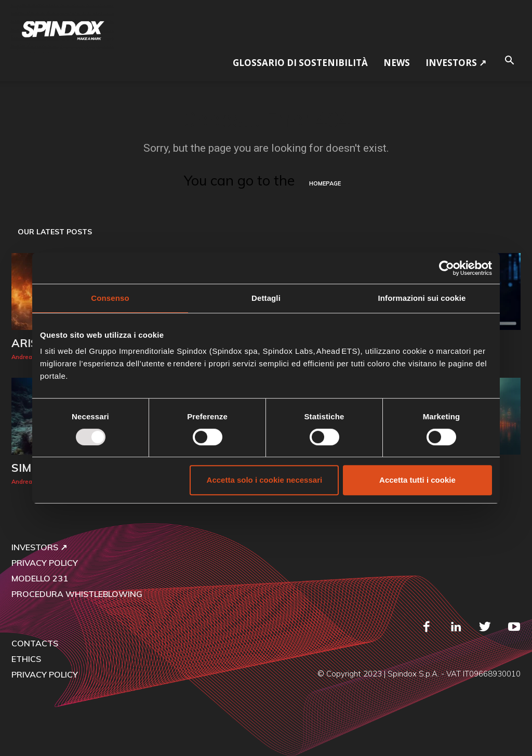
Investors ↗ (456, 63)
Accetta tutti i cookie (417, 480)
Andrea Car (28, 357)
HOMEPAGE (325, 183)
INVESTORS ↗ (39, 547)
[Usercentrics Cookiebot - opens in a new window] (447, 268)
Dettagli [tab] (266, 298)
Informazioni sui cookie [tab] (422, 298)
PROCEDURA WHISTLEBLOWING (77, 594)
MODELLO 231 (40, 578)
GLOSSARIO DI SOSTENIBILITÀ (300, 63)
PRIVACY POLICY (45, 563)
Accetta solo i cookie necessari (265, 480)
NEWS (397, 63)
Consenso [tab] (110, 298)
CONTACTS (35, 643)
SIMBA (29, 468)
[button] (509, 59)
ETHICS (26, 659)
